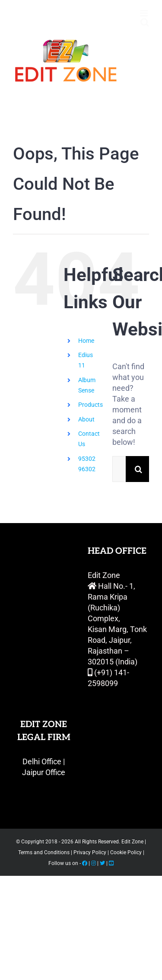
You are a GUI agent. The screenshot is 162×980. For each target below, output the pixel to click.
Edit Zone (133, 842)
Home (86, 341)
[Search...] (119, 469)
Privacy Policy (90, 852)
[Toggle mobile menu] (145, 13)
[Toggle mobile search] (145, 22)
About (86, 419)
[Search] (139, 469)
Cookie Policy (127, 852)
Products (91, 405)
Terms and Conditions (44, 852)
